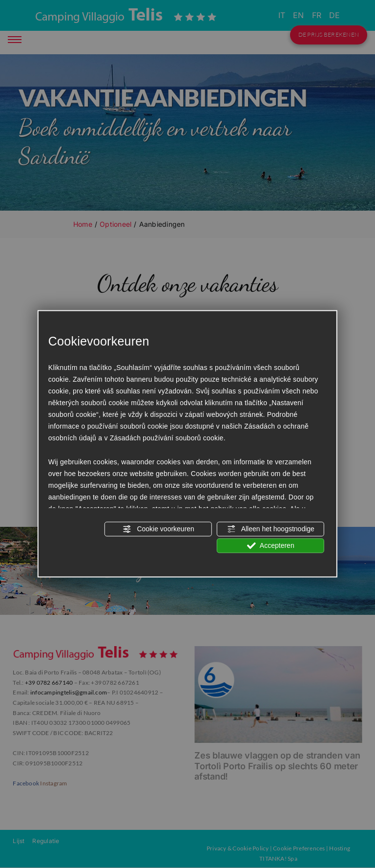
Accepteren (271, 546)
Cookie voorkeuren (158, 529)
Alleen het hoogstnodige (271, 529)
